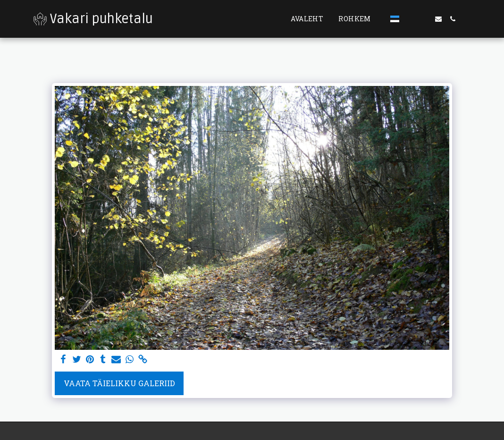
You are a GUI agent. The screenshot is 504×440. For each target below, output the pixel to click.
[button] (410, 19)
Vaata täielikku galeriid (119, 383)
